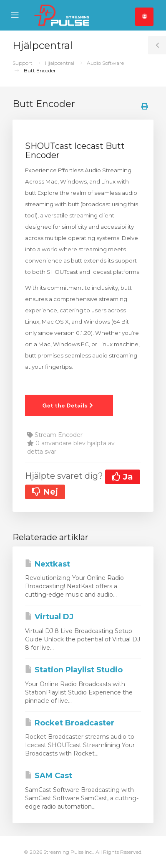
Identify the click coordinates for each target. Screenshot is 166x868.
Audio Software (105, 63)
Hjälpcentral (60, 63)
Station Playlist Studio (74, 670)
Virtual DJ (49, 617)
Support (23, 63)
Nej (45, 492)
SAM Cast (49, 776)
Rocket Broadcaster (70, 723)
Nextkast (48, 564)
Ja (123, 477)
